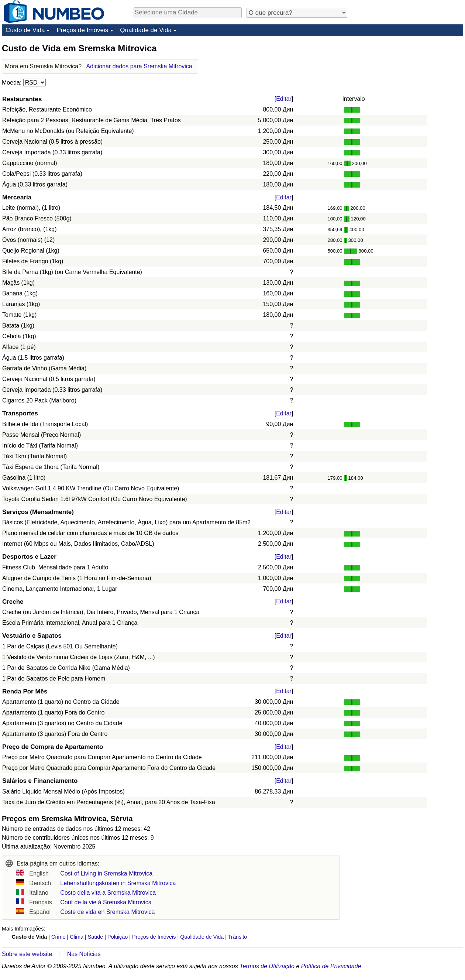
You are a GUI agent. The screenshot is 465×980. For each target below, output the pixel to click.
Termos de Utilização (267, 966)
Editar (284, 99)
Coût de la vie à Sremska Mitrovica (106, 902)
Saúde (96, 937)
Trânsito (237, 937)
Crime (58, 937)
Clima (77, 937)
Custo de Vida (25, 30)
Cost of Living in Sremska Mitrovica (106, 873)
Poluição (118, 937)
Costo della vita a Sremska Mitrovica (108, 893)
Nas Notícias (84, 954)
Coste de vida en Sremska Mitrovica (107, 912)
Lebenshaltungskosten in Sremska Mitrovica (118, 883)
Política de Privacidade (331, 966)
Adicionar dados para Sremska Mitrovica (139, 66)
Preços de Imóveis (82, 30)
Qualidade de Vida (146, 30)
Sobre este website (27, 954)
